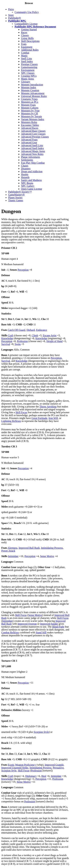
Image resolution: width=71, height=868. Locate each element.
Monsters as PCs (30, 102)
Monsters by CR (29, 114)
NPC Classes (28, 73)
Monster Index (29, 87)
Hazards (25, 177)
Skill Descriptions (30, 41)
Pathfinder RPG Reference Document (35, 27)
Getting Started (29, 30)
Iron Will (53, 418)
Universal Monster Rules (34, 96)
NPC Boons (27, 183)
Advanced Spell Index (32, 148)
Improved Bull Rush (29, 548)
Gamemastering (29, 67)
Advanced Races (30, 128)
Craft (11, 335)
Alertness (13, 548)
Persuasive (58, 768)
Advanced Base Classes (33, 131)
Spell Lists (27, 58)
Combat (25, 53)
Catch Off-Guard (16, 330)
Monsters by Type (30, 111)
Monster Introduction (32, 85)
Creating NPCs (29, 76)
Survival (6, 344)
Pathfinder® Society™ (20, 192)
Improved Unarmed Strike (15, 768)
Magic (24, 56)
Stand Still (41, 632)
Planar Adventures (31, 157)
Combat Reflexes (10, 632)
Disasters (26, 169)
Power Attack (8, 551)
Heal (44, 776)
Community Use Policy (27, 12)
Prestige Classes (29, 64)
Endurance (42, 330)
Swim (18, 344)
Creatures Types (29, 99)
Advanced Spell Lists (32, 145)
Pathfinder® (15, 18)
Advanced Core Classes (33, 134)
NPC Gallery (28, 186)
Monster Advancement (33, 93)
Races (24, 32)
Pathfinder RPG (17, 21)
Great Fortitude (39, 418)
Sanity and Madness (31, 180)
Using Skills (27, 38)
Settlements (27, 160)
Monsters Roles (29, 122)
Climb (35, 335)
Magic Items (27, 79)
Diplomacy (31, 776)
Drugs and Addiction (32, 171)
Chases (25, 166)
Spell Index (27, 61)
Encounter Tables (30, 125)
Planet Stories (15, 198)
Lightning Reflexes (11, 421)
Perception (23, 270)
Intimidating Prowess (52, 548)
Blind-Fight (58, 627)
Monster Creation (30, 90)
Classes (25, 35)
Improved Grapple (54, 765)
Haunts (25, 174)
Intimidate (13, 556)
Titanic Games (16, 200)
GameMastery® (16, 195)
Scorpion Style (41, 732)
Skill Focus (21, 412)
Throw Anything (48, 407)
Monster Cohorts (30, 108)
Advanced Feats (29, 140)
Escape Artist (50, 335)
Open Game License (32, 189)
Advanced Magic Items (33, 151)
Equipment (27, 47)
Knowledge (7, 338)
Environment (28, 70)
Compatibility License (26, 24)
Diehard (31, 330)
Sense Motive (47, 556)
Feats (24, 44)
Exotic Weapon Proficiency (22, 765)
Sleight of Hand (54, 341)
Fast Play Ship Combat (33, 163)
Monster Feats (28, 105)
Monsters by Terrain (31, 116)
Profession (22, 341)
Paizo (11, 9)
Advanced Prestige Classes (35, 137)
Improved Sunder (49, 624)
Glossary (26, 82)
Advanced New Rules (32, 154)
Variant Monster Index (33, 119)
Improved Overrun (27, 624)
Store (11, 15)
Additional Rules (30, 50)
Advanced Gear (29, 142)
